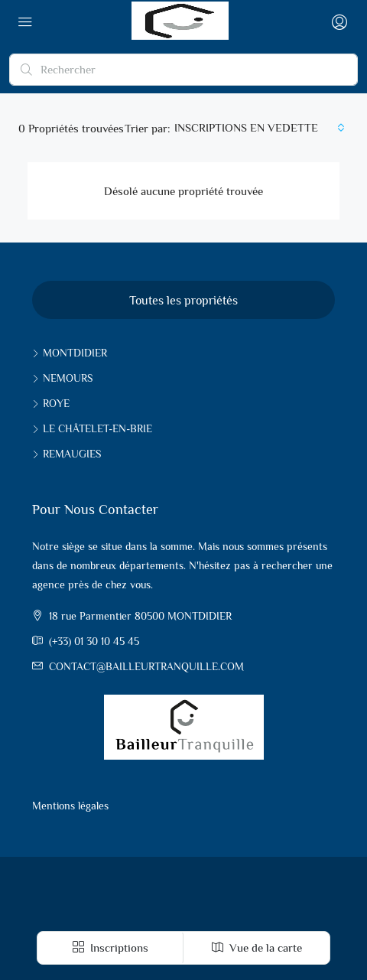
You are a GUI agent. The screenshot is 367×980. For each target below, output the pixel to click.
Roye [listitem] (51, 403)
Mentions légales (70, 806)
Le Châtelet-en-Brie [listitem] (92, 428)
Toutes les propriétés (183, 300)
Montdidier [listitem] (70, 353)
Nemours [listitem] (62, 378)
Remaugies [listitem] (67, 454)
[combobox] (260, 128)
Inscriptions (110, 947)
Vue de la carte (257, 947)
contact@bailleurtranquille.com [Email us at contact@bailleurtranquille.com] (146, 666)
